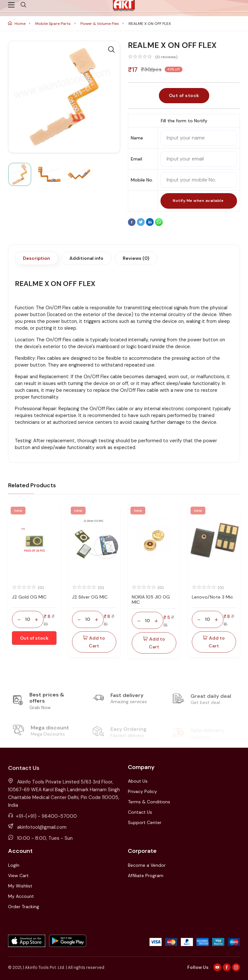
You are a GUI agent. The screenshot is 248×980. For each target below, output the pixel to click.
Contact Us (140, 812)
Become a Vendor (147, 865)
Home (17, 24)
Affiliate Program (146, 875)
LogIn (14, 865)
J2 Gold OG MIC (29, 597)
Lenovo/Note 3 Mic (212, 597)
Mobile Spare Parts (53, 24)
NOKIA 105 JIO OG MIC (151, 600)
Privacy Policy (142, 791)
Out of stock (184, 95)
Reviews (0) (136, 258)
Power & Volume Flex (100, 24)
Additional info (86, 258)
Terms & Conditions (149, 802)
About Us (138, 781)
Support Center (145, 822)
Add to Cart (94, 642)
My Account (21, 896)
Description (36, 258)
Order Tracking (24, 907)
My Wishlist (20, 886)
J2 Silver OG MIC (90, 597)
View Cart (18, 875)
